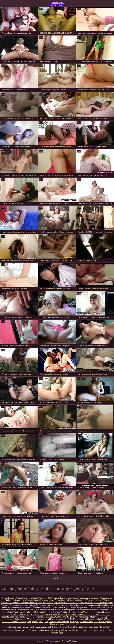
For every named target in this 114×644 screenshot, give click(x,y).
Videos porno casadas (20, 614)
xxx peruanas (93, 605)
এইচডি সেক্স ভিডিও (59, 627)
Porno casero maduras (69, 598)
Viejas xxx (43, 598)
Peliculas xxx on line (89, 614)
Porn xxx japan (57, 633)
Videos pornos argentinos (58, 619)
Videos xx (16, 622)
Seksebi (8, 627)
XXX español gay (37, 614)
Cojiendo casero (9, 598)
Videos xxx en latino (92, 612)
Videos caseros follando (30, 607)
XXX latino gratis (77, 619)
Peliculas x (5, 605)
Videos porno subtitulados (27, 598)
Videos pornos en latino (23, 612)
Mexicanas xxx (36, 610)
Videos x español (35, 603)
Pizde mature (17, 627)
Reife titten (73, 627)
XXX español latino (42, 612)
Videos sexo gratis (47, 600)
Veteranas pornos (68, 610)
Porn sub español (83, 610)
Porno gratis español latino (79, 607)
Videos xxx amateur (95, 600)
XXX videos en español (18, 603)
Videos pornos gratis (65, 605)
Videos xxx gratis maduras (54, 603)
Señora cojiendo (80, 605)
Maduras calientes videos (16, 600)
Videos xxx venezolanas (57, 4)
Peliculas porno (51, 614)
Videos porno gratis (40, 622)
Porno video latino (48, 607)
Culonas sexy (62, 607)
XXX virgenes (54, 598)
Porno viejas (60, 600)
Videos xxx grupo (75, 612)
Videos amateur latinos (103, 603)
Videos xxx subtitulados (95, 619)
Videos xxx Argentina (99, 610)
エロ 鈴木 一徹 (105, 630)
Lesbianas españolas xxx (59, 622)
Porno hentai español (24, 617)
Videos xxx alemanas (11, 607)
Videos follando (7, 617)
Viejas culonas (32, 600)
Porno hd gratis (68, 617)
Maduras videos (97, 617)
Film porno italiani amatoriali (41, 630)
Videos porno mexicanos (89, 598)
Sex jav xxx (77, 630)
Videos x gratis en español (69, 614)
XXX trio (57, 617)
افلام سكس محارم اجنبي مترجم (37, 627)
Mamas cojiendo (105, 622)
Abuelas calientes (82, 617)
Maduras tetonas (57, 624)
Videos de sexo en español (45, 605)
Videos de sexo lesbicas (18, 630)
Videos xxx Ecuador (59, 612)
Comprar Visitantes (69, 641)
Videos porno (26, 622)
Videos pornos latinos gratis (22, 605)
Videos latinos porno (74, 603)
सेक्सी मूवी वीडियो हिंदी (62, 630)
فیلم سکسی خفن (90, 630)
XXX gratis (74, 622)
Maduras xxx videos (52, 610)
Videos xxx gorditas (99, 607)
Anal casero (88, 603)
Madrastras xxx (20, 619)
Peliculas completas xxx (76, 600)
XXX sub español (22, 610)
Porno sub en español (89, 622)
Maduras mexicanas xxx (43, 617)
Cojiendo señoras (106, 605)
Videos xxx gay (105, 614)
